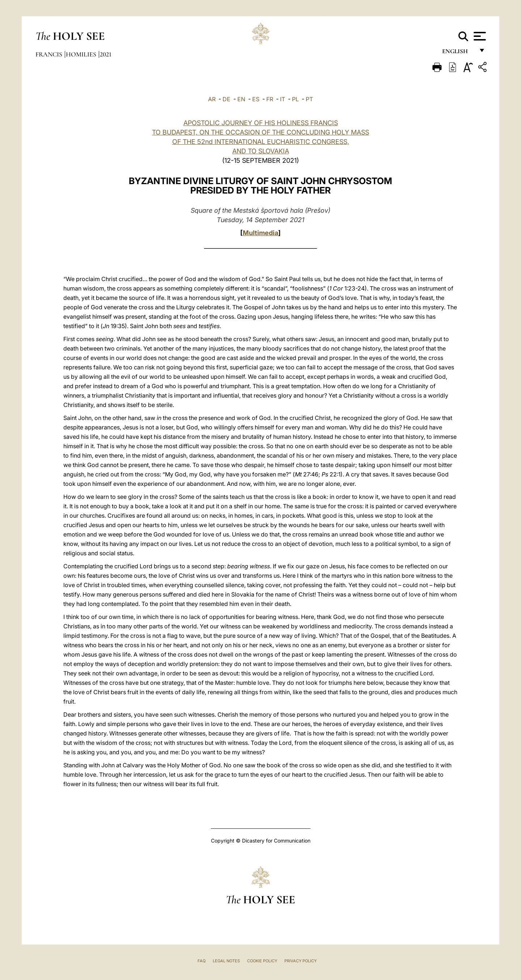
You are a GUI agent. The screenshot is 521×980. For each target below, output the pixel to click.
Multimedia (260, 233)
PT (309, 99)
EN (241, 99)
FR (270, 99)
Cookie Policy (262, 961)
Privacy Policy (300, 961)
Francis (50, 54)
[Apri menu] (479, 36)
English (458, 53)
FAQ (202, 961)
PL (295, 99)
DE (226, 99)
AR (212, 99)
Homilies (82, 54)
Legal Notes (226, 961)
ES (256, 99)
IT (283, 99)
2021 (106, 54)
